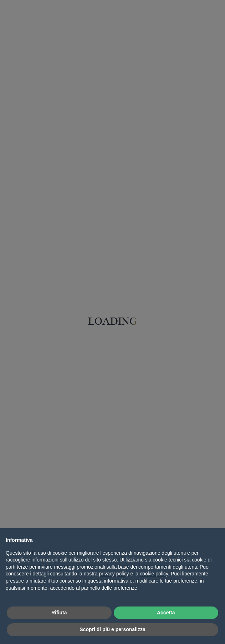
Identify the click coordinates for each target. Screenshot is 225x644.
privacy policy (114, 574)
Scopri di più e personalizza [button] (112, 629)
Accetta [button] (166, 613)
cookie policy (154, 574)
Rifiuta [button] (59, 613)
